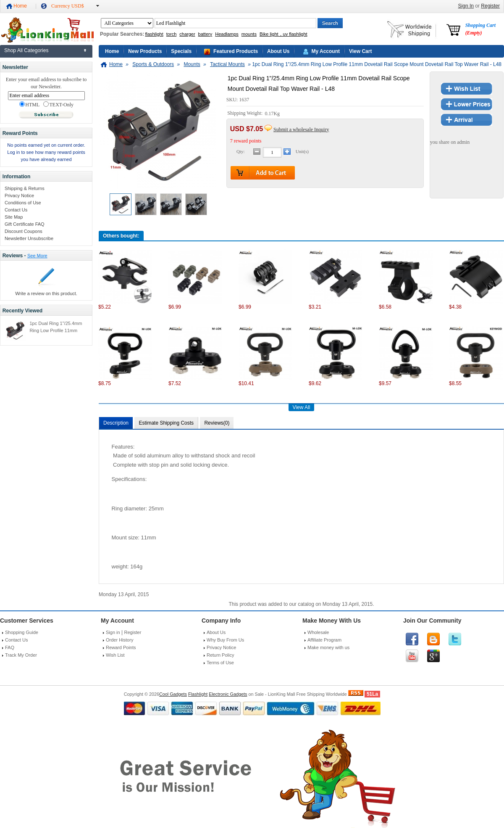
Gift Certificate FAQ (25, 224)
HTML (29, 105)
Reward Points (121, 647)
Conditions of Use (23, 203)
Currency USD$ (68, 6)
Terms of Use (220, 663)
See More (37, 256)
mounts (249, 34)
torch (171, 34)
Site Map (14, 217)
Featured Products (236, 51)
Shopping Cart (480, 29)
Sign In (466, 6)
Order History (119, 640)
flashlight (154, 34)
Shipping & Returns (25, 188)
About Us (278, 51)
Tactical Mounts (227, 64)
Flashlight (198, 694)
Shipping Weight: (245, 114)
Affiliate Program (324, 640)
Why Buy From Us (225, 640)
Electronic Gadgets (228, 694)
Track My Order (21, 655)
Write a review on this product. (46, 293)
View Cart (360, 51)
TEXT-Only (58, 105)
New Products (145, 51)
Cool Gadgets (173, 694)
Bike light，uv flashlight (283, 34)
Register (490, 6)
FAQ (10, 647)
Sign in (113, 632)
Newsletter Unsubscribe (29, 238)
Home (20, 6)
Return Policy (220, 655)
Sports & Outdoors (153, 64)
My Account (325, 51)
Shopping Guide (22, 632)
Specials (181, 51)
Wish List (115, 655)
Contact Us (16, 210)
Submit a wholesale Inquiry (301, 129)
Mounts (192, 64)
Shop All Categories (26, 50)
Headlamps (227, 34)
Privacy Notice (19, 195)
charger (187, 34)
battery (205, 34)
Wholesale (318, 632)
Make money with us (328, 647)
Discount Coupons (24, 231)
